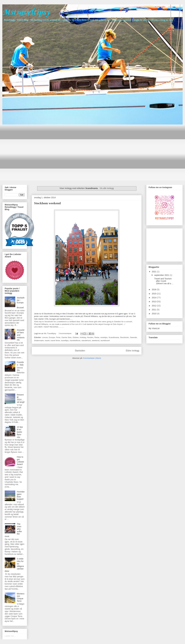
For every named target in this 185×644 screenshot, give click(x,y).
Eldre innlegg (133, 351)
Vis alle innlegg (107, 188)
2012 (154, 306)
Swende (133, 337)
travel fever (55, 340)
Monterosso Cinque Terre (21, 597)
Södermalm (39, 340)
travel (47, 340)
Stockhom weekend (47, 203)
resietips (104, 337)
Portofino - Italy (20, 364)
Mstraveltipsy (26, 12)
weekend (96, 340)
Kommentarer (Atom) (92, 358)
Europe (52, 337)
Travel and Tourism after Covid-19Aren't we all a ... (164, 281)
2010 (154, 314)
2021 (154, 272)
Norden (90, 337)
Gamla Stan (66, 337)
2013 (154, 302)
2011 (154, 310)
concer (45, 337)
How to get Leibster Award (21, 461)
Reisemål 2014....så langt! (21, 398)
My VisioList (154, 328)
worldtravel (105, 340)
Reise (97, 337)
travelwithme (75, 340)
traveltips (65, 340)
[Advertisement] (28, 152)
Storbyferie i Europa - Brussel (21, 303)
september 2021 (162, 275)
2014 (154, 298)
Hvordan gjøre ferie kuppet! (21, 495)
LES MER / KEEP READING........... (49, 327)
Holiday (83, 337)
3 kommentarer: (66, 333)
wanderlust (86, 340)
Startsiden (80, 351)
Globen (76, 337)
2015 (154, 294)
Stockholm (124, 337)
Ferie (58, 337)
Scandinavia (114, 337)
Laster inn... (10, 636)
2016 (154, 289)
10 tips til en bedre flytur (20, 431)
